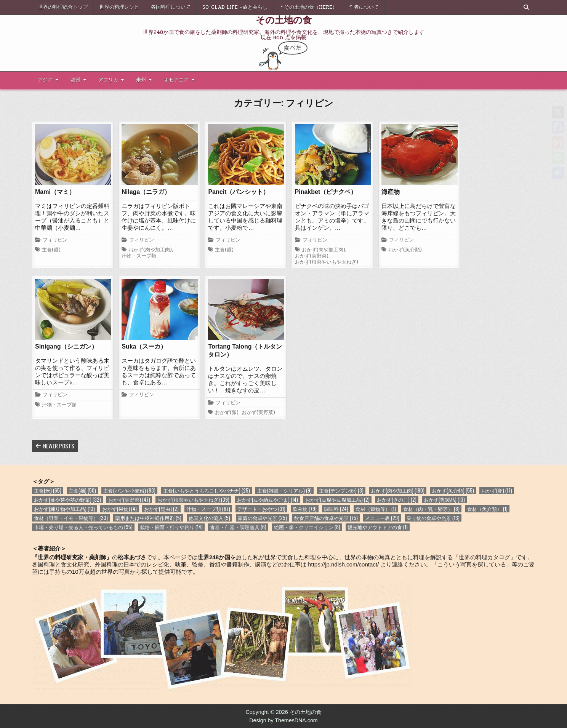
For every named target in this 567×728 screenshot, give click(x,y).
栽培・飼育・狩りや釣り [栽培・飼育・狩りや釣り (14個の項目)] (171, 527)
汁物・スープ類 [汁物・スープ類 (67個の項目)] (208, 509)
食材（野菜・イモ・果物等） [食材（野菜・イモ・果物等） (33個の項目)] (71, 518)
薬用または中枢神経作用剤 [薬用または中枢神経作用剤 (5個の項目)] (148, 518)
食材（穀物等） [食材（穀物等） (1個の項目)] (376, 509)
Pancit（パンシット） (239, 192)
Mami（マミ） (55, 192)
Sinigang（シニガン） (66, 346)
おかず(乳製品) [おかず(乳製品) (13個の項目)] (444, 500)
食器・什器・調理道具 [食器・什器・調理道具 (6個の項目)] (238, 527)
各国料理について (171, 7)
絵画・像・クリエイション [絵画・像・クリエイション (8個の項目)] (307, 527)
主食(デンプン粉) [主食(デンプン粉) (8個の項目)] (341, 490)
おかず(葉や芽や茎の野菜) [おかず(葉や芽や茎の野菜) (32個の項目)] (67, 500)
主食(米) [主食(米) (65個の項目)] (48, 490)
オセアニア (176, 80)
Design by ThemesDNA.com (283, 720)
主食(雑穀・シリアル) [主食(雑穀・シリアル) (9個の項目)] (284, 490)
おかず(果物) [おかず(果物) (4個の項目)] (119, 509)
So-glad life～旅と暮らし (235, 7)
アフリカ (108, 80)
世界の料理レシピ (119, 7)
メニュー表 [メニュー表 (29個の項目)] (382, 518)
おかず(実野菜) (312, 256)
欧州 (75, 80)
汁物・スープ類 (139, 256)
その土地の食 (284, 19)
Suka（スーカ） (144, 346)
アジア (45, 80)
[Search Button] (526, 7)
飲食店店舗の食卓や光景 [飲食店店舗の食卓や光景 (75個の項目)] (326, 518)
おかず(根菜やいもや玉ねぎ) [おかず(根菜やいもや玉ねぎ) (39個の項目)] (193, 500)
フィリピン (55, 240)
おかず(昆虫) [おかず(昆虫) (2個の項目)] (161, 509)
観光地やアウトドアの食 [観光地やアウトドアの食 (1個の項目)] (378, 527)
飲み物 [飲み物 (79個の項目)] (305, 509)
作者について (364, 7)
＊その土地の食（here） (308, 7)
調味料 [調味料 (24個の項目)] (336, 509)
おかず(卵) (227, 413)
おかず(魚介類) (405, 250)
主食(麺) (51, 250)
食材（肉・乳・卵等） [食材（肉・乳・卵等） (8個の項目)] (431, 509)
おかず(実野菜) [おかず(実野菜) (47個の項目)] (129, 500)
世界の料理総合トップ (63, 7)
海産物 (391, 192)
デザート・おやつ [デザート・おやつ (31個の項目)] (261, 509)
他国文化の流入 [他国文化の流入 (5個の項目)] (209, 518)
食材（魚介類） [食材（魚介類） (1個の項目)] (487, 509)
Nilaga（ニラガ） (146, 192)
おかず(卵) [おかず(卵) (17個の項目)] (497, 490)
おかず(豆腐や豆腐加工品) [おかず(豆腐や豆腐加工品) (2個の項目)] (337, 500)
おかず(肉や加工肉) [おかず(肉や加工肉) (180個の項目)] (398, 490)
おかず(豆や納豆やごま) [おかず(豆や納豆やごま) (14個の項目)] (267, 500)
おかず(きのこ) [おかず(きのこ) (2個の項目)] (397, 500)
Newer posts (59, 446)
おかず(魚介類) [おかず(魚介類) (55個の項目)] (453, 490)
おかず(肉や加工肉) (150, 250)
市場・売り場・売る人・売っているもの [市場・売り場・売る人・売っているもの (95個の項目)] (83, 527)
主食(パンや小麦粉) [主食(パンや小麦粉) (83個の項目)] (129, 490)
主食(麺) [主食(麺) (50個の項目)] (82, 490)
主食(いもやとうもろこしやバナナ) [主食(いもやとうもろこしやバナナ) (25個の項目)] (207, 490)
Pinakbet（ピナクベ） (326, 192)
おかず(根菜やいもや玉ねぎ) (327, 262)
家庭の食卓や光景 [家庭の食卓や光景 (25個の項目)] (262, 518)
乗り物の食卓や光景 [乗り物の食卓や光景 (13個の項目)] (433, 518)
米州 (141, 80)
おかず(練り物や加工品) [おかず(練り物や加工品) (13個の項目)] (64, 509)
